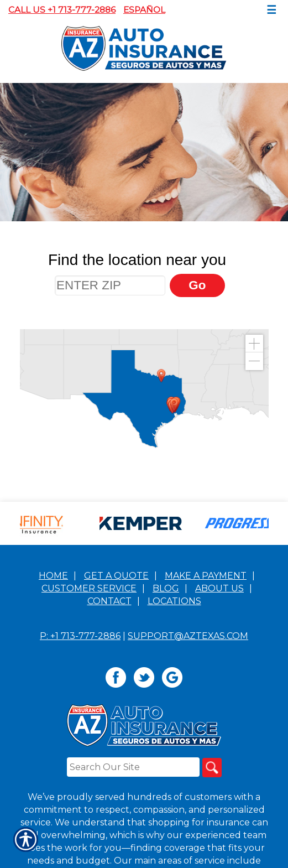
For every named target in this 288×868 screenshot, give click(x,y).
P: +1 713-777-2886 (80, 723)
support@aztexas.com (188, 723)
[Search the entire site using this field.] (133, 854)
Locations (174, 688)
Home (53, 662)
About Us (219, 675)
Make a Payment (206, 662)
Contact (109, 688)
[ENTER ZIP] (110, 285)
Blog (166, 675)
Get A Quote (116, 662)
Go (197, 285)
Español (144, 10)
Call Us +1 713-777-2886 (62, 10)
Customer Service (89, 675)
